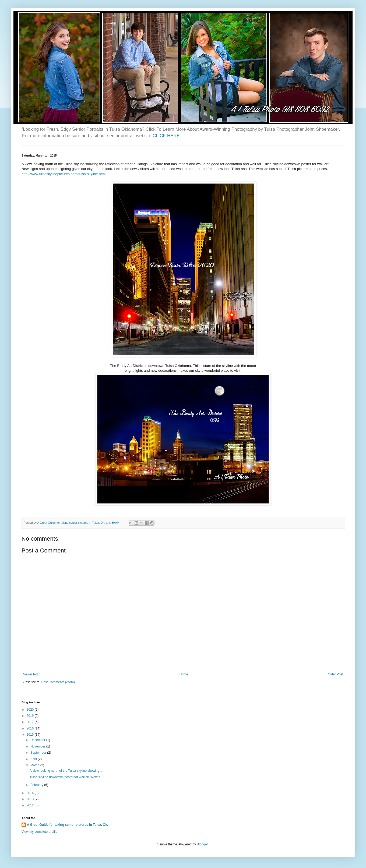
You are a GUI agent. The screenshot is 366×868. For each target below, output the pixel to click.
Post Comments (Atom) (58, 682)
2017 (31, 722)
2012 (31, 805)
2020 (31, 710)
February (37, 785)
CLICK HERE (166, 136)
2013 (31, 799)
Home (184, 674)
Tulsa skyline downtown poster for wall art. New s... (66, 777)
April (34, 759)
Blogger (202, 844)
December (38, 740)
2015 (31, 735)
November (38, 746)
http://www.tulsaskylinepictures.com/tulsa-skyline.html (64, 174)
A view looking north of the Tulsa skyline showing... (66, 771)
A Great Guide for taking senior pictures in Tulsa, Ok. (67, 825)
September (39, 753)
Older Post (335, 674)
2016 (31, 728)
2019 (31, 716)
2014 (31, 793)
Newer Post (31, 674)
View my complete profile (39, 832)
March (35, 765)
